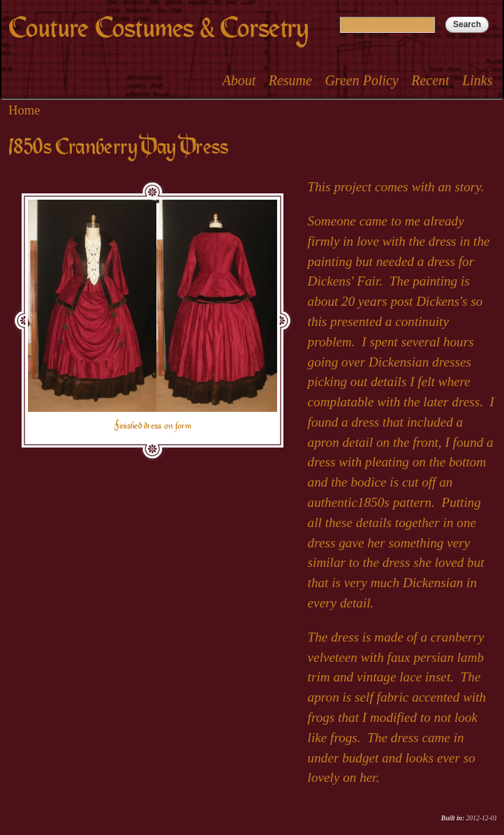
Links (477, 80)
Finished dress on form (152, 426)
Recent (430, 80)
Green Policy (361, 80)
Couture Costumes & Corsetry (158, 28)
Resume (290, 80)
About (239, 80)
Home (24, 110)
